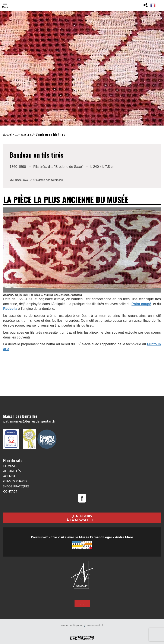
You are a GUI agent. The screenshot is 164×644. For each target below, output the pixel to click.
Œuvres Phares (15, 481)
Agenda (9, 476)
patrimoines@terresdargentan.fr (29, 421)
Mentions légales (72, 625)
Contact (10, 491)
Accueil (8, 134)
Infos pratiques (16, 486)
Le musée (10, 466)
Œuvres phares (24, 134)
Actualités (12, 471)
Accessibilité (95, 625)
